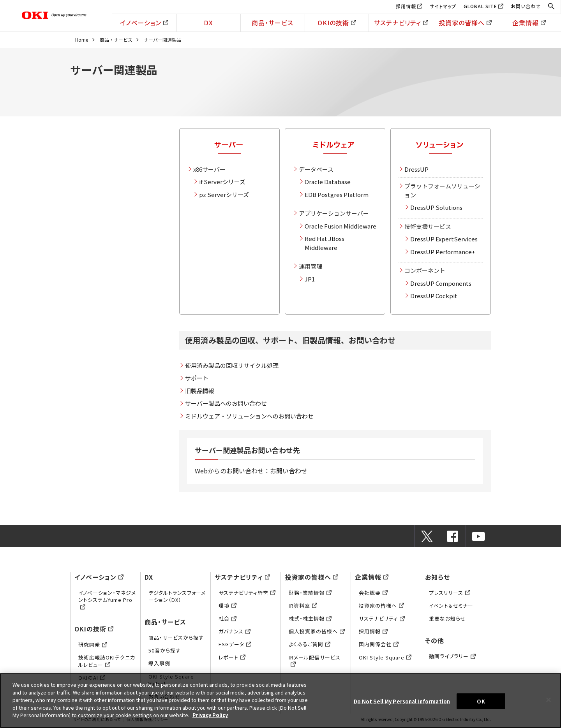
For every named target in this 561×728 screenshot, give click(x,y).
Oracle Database (328, 182)
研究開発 (93, 644)
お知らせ (438, 577)
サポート (197, 378)
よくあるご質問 (310, 644)
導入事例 (159, 663)
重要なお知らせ (447, 618)
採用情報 (406, 6)
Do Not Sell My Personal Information (402, 701)
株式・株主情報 (310, 618)
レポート (232, 657)
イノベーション (144, 23)
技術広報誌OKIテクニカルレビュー (107, 661)
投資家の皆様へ (465, 23)
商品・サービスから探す (176, 637)
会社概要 (373, 593)
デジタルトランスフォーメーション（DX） (177, 596)
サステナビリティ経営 (247, 593)
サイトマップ (443, 6)
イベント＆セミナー (451, 606)
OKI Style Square (385, 657)
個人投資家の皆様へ (317, 631)
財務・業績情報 (310, 593)
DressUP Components (441, 283)
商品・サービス (273, 23)
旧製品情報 (200, 391)
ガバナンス (235, 631)
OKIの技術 (337, 23)
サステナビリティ (401, 23)
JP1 (310, 279)
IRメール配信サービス (315, 661)
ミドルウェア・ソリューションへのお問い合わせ (249, 416)
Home (82, 40)
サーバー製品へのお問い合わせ (226, 403)
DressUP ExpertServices (444, 239)
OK (481, 701)
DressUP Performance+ (443, 252)
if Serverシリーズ (222, 182)
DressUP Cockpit (434, 296)
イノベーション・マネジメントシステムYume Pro (107, 600)
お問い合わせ (526, 6)
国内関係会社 (379, 644)
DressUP (416, 169)
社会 (228, 618)
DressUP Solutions (436, 207)
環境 (228, 606)
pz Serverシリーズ (224, 194)
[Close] (549, 700)
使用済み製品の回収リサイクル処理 (232, 365)
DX (208, 23)
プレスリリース (450, 593)
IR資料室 (303, 606)
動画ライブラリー (452, 656)
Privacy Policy (210, 715)
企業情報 (529, 23)
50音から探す (165, 650)
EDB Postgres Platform (337, 194)
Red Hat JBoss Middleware (325, 243)
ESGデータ (235, 644)
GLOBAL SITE (480, 6)
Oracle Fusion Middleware (340, 226)
